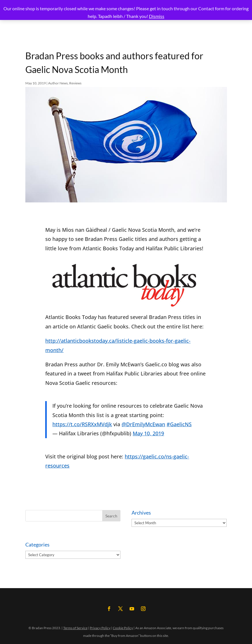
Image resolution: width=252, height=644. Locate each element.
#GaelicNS (179, 424)
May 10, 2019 (148, 433)
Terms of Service (75, 628)
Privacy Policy (100, 628)
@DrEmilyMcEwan (143, 424)
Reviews (75, 83)
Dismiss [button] (157, 16)
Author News (58, 83)
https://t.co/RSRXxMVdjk (82, 424)
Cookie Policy (123, 628)
